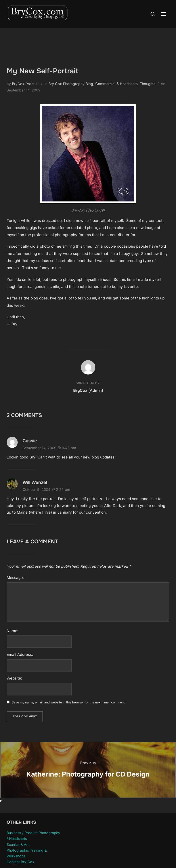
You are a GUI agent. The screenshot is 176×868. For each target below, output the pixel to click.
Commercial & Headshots (116, 84)
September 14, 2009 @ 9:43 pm (49, 448)
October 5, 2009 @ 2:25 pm (46, 489)
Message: (15, 578)
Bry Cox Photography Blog (71, 84)
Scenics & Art (18, 845)
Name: (12, 631)
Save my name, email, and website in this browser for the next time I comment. (69, 702)
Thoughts (147, 84)
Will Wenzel (35, 482)
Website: (14, 678)
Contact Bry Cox (20, 862)
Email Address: (20, 654)
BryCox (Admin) (25, 84)
